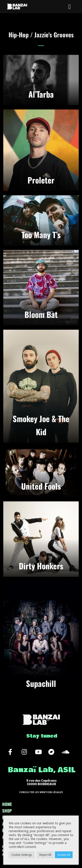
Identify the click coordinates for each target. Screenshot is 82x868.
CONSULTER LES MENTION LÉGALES (41, 792)
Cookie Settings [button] (22, 855)
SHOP (7, 811)
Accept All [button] (64, 855)
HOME (7, 804)
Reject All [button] (45, 855)
